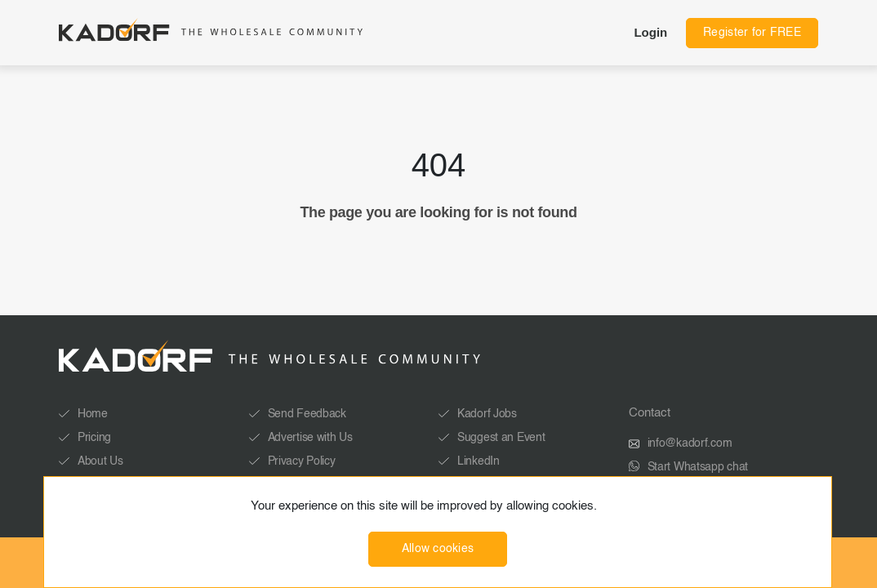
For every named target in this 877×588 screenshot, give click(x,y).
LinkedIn (479, 461)
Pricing (94, 438)
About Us (100, 461)
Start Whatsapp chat (698, 467)
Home (93, 414)
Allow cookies (438, 549)
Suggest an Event (501, 438)
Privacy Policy (302, 461)
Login (650, 32)
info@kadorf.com (690, 443)
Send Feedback (307, 414)
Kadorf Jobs (487, 414)
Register (752, 33)
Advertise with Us (310, 438)
